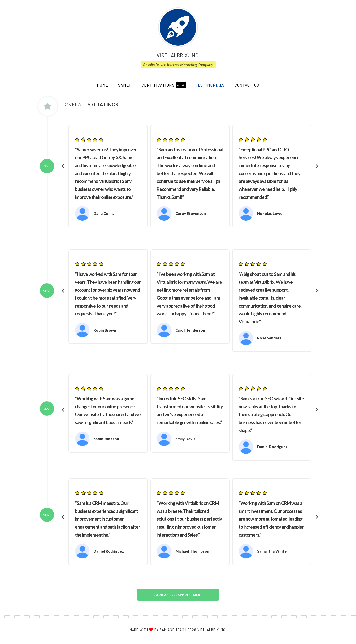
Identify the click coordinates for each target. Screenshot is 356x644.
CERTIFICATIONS (164, 85)
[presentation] (63, 166)
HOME (105, 85)
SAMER (125, 85)
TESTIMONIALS (210, 85)
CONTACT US (247, 85)
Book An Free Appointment (178, 595)
